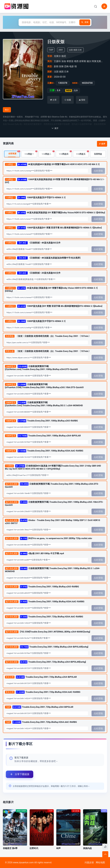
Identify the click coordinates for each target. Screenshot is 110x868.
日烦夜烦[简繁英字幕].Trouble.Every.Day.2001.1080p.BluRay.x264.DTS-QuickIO (52, 485)
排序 (102, 144)
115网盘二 (48, 153)
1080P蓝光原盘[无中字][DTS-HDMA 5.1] (35, 198)
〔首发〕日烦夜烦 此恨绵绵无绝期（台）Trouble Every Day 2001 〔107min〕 (48, 336)
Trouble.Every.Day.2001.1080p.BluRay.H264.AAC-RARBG (44, 451)
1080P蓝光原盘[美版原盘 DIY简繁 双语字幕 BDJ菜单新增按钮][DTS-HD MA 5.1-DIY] (55, 181)
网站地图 (100, 862)
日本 (80, 50)
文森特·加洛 (60, 61)
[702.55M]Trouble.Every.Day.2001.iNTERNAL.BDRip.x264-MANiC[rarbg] (48, 632)
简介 (7, 110)
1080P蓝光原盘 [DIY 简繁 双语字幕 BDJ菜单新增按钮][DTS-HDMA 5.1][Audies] (54, 306)
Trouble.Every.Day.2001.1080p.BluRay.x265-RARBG (41, 421)
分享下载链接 (18, 774)
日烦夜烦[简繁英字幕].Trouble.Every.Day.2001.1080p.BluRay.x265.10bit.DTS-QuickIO (54, 504)
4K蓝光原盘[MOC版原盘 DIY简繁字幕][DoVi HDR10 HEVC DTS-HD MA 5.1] (52, 165)
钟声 (58, 848)
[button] (105, 827)
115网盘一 (31, 153)
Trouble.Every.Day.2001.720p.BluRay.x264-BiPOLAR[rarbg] (45, 662)
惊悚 (61, 66)
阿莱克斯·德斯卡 (100, 61)
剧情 (56, 66)
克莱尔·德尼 (60, 56)
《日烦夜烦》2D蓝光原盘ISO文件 (33, 273)
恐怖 (66, 66)
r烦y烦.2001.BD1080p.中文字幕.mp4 (35, 554)
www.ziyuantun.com (23, 862)
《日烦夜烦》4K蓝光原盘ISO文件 (33, 243)
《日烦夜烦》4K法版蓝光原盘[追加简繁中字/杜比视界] (43, 258)
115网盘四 (65, 153)
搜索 (84, 22)
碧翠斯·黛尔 (85, 61)
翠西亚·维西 (73, 61)
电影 (72, 66)
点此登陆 (98, 171)
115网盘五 (82, 153)
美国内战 (87, 848)
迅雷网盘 (98, 154)
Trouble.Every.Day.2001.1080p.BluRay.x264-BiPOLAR (43, 436)
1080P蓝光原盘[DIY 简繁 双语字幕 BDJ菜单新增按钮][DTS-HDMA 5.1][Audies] (53, 228)
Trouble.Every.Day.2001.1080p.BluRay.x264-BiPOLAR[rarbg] (47, 647)
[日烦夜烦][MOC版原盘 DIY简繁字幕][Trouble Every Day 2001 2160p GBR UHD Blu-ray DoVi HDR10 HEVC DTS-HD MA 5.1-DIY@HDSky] (53, 467)
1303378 (63, 83)
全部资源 (14, 153)
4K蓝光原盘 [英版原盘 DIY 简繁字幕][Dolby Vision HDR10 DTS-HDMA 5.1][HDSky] (51, 289)
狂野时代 (34, 848)
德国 (75, 50)
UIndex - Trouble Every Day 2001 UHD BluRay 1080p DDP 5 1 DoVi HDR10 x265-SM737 (52, 522)
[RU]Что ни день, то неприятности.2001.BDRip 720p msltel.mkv (49, 538)
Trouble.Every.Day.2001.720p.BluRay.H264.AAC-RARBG (44, 617)
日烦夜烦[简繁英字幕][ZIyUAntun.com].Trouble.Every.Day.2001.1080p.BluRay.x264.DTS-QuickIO (41, 368)
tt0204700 (87, 83)
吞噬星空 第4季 (10, 848)
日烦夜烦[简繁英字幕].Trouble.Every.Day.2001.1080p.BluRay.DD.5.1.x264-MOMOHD (53, 570)
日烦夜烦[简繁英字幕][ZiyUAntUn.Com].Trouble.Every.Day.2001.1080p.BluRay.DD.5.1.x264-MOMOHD (44, 404)
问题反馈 (89, 862)
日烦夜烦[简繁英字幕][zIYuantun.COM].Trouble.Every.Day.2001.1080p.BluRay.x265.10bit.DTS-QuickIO (44, 386)
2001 (61, 50)
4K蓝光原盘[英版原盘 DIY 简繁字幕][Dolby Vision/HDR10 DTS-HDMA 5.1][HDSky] (55, 213)
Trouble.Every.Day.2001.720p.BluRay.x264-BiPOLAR (41, 677)
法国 (71, 50)
